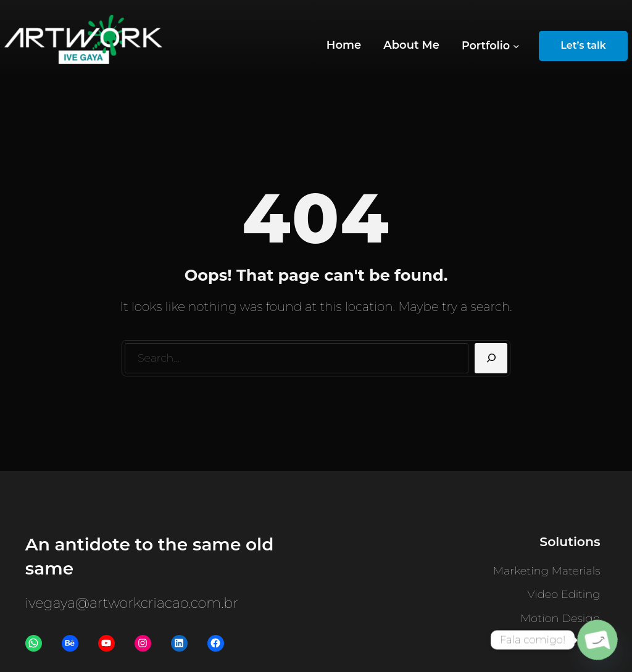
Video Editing (564, 594)
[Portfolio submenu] (490, 46)
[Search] (491, 359)
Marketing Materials (547, 571)
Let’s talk (583, 45)
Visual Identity (562, 642)
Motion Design (560, 618)
